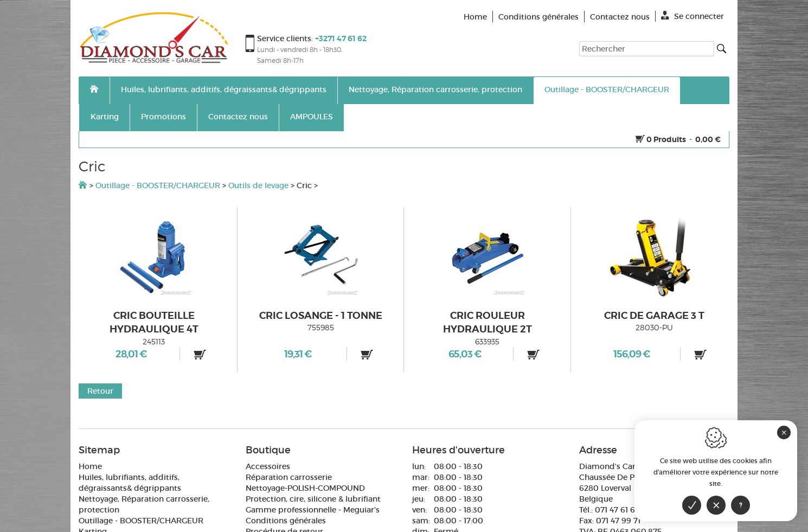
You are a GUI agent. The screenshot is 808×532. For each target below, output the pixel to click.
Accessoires (268, 466)
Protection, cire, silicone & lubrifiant (313, 499)
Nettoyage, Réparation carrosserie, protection (435, 89)
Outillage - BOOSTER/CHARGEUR (607, 89)
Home (90, 466)
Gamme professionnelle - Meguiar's (313, 510)
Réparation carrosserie (289, 477)
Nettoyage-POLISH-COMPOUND (305, 488)
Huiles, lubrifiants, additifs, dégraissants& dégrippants (224, 89)
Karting (105, 117)
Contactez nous (238, 117)
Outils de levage (258, 185)
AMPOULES (312, 117)
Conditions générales (286, 521)
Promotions (163, 117)
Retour (100, 391)
